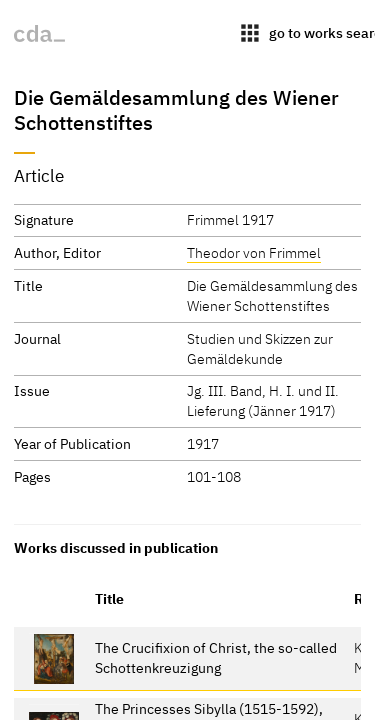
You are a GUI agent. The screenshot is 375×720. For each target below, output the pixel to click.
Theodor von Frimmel (254, 252)
